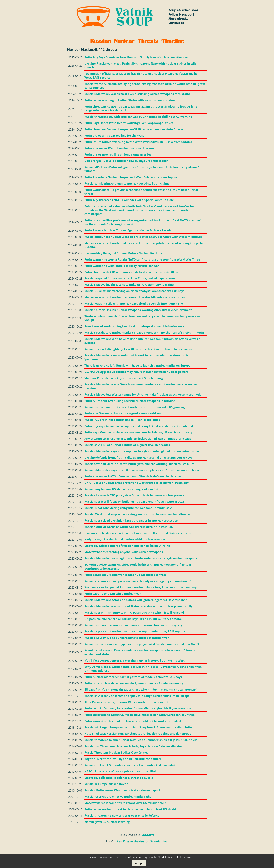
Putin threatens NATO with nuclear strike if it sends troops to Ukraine (133, 272)
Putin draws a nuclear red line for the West (114, 136)
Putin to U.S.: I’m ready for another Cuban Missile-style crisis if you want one (138, 708)
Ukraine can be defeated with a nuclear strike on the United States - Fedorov (138, 533)
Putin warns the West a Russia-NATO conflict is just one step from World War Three (142, 259)
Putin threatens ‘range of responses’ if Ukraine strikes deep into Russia (134, 129)
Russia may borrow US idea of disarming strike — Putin (123, 489)
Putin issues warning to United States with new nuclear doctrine (129, 100)
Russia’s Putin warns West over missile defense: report (122, 790)
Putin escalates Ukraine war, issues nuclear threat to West (125, 575)
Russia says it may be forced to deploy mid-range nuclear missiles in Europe (137, 696)
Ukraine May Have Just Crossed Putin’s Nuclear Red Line (123, 253)
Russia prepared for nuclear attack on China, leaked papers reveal (130, 278)
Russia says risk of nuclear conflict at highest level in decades (127, 445)
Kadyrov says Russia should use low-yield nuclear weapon (125, 539)
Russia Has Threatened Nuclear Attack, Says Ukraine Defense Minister (133, 746)
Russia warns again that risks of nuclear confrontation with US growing (135, 407)
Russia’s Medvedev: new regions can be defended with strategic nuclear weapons (141, 558)
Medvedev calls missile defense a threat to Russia (119, 778)
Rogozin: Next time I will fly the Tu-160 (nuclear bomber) (123, 759)
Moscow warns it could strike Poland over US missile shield (125, 803)
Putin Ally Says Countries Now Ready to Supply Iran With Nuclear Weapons (136, 57)
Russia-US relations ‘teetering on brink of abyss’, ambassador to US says (134, 291)
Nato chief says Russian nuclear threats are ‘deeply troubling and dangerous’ (138, 734)
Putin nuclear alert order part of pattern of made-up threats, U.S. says (133, 677)
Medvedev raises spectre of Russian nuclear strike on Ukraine (127, 546)
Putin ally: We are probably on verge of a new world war (123, 413)
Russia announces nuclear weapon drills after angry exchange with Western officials (143, 237)
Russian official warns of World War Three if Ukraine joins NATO (129, 527)
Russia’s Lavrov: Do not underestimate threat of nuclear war (127, 638)
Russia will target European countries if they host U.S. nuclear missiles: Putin (138, 727)
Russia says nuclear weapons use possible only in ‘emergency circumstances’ (138, 581)
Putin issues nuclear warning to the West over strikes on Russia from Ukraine (138, 142)
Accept (139, 863)
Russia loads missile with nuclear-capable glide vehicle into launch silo (134, 304)
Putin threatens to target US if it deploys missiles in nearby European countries (140, 715)
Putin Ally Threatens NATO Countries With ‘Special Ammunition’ (129, 200)
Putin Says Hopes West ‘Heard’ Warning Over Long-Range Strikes (129, 123)
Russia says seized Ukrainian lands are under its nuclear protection (131, 521)
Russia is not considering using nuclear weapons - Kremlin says (128, 508)
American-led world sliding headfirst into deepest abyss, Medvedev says (134, 326)
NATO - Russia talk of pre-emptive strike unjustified (120, 771)
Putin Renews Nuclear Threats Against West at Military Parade (128, 230)
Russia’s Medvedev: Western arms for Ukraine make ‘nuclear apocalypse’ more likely (143, 395)
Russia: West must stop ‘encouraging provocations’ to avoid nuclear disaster (137, 514)
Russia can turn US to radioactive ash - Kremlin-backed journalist (130, 765)
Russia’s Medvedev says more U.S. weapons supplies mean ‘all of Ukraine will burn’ (142, 470)
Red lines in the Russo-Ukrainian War (143, 841)
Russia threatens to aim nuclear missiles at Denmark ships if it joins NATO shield (141, 740)
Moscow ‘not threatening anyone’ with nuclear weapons (124, 552)
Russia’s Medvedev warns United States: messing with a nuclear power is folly (138, 606)
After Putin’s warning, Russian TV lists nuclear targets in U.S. (127, 702)
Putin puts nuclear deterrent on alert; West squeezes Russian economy (134, 683)
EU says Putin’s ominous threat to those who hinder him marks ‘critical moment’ (141, 690)
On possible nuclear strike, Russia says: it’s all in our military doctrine (133, 619)
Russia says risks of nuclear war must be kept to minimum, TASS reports (135, 631)
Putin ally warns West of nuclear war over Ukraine (119, 148)
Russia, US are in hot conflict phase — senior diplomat (122, 420)
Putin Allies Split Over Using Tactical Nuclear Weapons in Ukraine (130, 401)
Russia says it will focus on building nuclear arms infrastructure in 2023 (134, 502)
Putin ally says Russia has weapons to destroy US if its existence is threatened (139, 426)
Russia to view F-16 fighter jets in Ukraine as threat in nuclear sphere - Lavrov (138, 349)
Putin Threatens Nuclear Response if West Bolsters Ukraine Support (131, 177)
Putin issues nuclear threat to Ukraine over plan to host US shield (130, 809)
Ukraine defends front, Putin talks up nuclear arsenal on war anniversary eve (138, 458)
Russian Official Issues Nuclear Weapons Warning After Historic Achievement (138, 310)
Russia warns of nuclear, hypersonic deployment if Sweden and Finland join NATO (142, 644)
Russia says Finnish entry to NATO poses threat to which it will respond (134, 613)
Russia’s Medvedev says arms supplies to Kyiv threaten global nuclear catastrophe (142, 451)
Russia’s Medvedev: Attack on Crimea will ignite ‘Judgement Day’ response (136, 600)
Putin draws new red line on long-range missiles (118, 154)
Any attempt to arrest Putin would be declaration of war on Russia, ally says (138, 439)
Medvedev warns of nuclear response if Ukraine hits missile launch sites (135, 297)
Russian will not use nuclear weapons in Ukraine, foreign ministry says (134, 625)
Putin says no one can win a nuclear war (113, 594)
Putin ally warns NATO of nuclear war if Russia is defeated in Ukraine (133, 476)
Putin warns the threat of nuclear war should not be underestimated (133, 721)
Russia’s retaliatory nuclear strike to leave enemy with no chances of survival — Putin (144, 333)
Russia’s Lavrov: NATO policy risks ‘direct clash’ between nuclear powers (134, 495)
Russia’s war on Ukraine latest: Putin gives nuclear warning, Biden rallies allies (139, 464)
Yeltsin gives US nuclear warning (107, 822)
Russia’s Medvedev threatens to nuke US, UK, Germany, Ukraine (129, 285)
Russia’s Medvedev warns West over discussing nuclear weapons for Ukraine (137, 94)
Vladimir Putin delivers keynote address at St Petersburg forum (128, 378)
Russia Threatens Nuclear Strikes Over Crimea (116, 753)
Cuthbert (147, 835)
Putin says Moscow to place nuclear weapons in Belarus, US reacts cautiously (138, 432)
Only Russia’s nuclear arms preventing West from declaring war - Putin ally (136, 483)
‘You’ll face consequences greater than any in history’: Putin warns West (134, 660)
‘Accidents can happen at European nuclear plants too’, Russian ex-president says (141, 587)
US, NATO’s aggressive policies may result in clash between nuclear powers (136, 372)
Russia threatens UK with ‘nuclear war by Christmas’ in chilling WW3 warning (138, 117)
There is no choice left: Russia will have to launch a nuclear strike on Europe (137, 366)
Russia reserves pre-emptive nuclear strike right (118, 797)
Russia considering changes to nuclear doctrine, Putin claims (127, 184)
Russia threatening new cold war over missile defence (122, 816)
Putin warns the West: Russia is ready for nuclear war (122, 266)
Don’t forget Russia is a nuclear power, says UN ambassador (126, 161)
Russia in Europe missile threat (106, 784)
